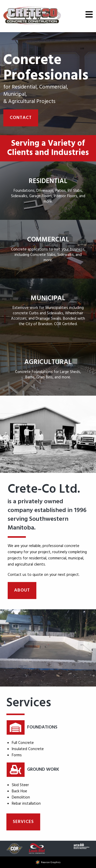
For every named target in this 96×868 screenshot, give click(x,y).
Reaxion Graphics (51, 862)
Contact (21, 118)
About (22, 590)
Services (23, 822)
